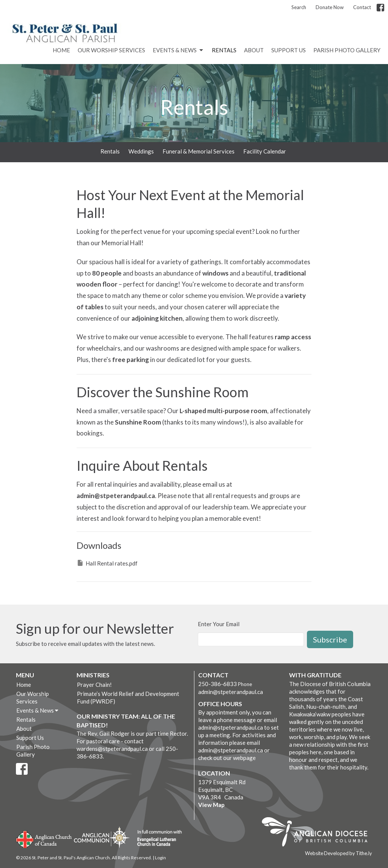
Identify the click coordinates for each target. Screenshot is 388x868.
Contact (362, 7)
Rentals (224, 50)
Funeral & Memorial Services (199, 151)
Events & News (178, 50)
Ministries (93, 675)
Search (299, 7)
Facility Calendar (265, 151)
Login (160, 858)
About (254, 50)
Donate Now (330, 7)
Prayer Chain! (94, 685)
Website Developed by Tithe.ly (339, 853)
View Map (211, 805)
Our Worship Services (111, 50)
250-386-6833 (217, 684)
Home (61, 50)
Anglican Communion (102, 837)
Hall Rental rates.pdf (107, 563)
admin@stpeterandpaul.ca (231, 692)
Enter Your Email (219, 624)
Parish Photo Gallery (347, 50)
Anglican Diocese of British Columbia (318, 833)
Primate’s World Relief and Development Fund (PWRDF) (128, 697)
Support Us (289, 50)
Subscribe (330, 639)
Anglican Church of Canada (44, 838)
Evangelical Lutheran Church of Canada (157, 838)
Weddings (141, 151)
